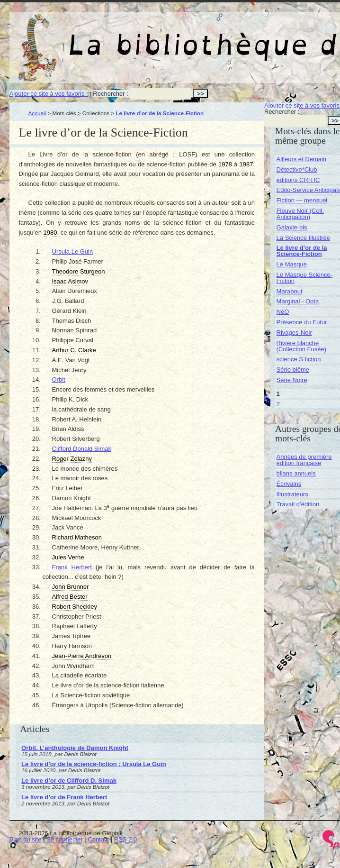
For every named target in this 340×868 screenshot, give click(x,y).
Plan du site (26, 839)
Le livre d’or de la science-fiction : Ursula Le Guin (94, 764)
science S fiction (299, 359)
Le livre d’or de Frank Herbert (64, 797)
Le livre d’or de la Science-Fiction (302, 251)
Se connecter (65, 839)
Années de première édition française (304, 460)
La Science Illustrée (303, 238)
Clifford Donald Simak (82, 449)
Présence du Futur (302, 322)
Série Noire (292, 380)
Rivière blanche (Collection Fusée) (302, 346)
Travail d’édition (298, 504)
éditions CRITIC (298, 180)
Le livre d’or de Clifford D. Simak (69, 781)
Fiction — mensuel (302, 200)
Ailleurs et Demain (302, 159)
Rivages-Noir (294, 333)
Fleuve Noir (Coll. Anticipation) (300, 214)
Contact (98, 839)
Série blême (293, 370)
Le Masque (292, 264)
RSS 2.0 (125, 839)
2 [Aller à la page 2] (278, 404)
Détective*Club (297, 169)
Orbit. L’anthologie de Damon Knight (75, 748)
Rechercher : (110, 94)
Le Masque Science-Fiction (305, 278)
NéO (283, 312)
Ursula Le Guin (73, 251)
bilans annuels (296, 473)
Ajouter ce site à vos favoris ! (49, 94)
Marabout (290, 291)
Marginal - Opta (298, 301)
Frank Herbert (72, 567)
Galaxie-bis (292, 227)
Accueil (37, 113)
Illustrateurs (292, 494)
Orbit (59, 379)
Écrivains (289, 484)
